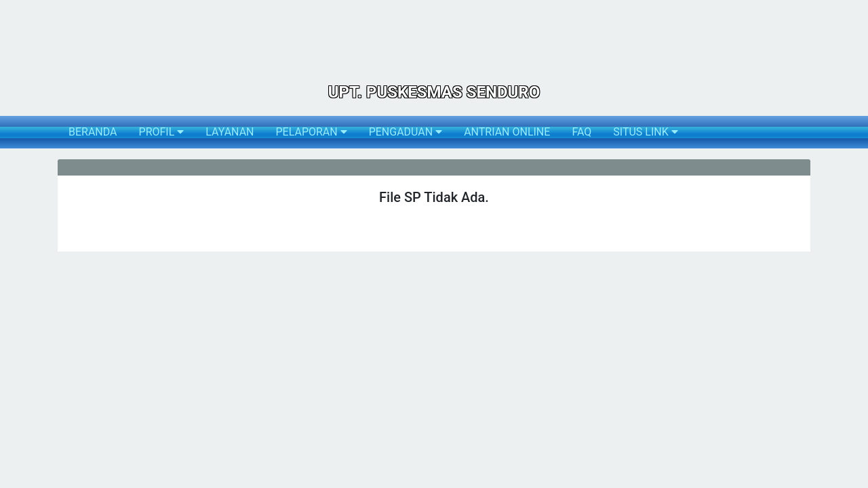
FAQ (581, 132)
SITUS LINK (645, 132)
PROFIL (162, 132)
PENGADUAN (406, 132)
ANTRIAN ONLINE (507, 132)
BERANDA (93, 132)
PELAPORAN (311, 132)
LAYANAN (230, 132)
